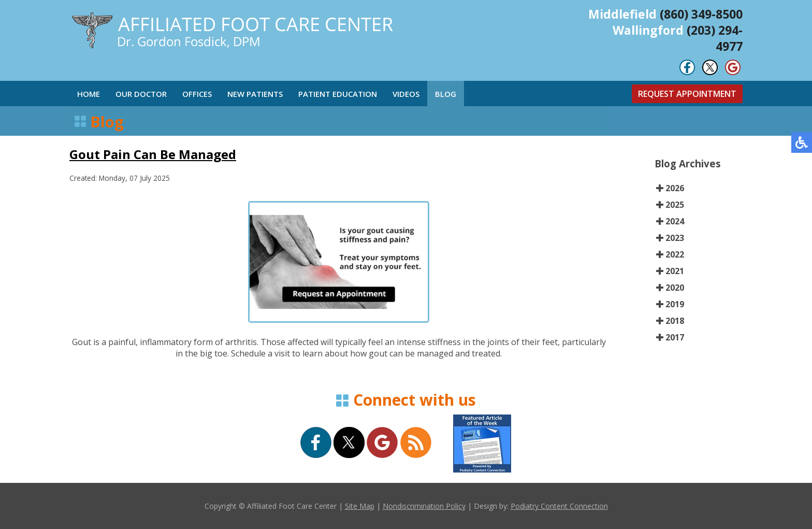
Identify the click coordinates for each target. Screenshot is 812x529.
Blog (446, 94)
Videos (406, 94)
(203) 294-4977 (715, 38)
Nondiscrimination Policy (424, 506)
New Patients (255, 94)
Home (89, 94)
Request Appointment (687, 94)
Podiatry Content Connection (559, 506)
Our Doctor (141, 94)
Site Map (360, 506)
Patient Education (338, 94)
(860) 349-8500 (701, 14)
